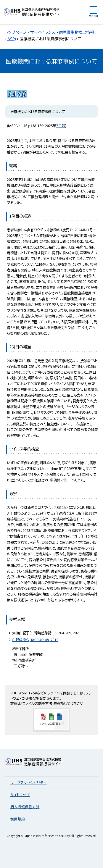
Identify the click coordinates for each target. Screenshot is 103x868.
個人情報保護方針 (25, 807)
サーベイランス (43, 32)
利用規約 (18, 819)
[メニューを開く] (94, 12)
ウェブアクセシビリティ (28, 782)
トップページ (16, 32)
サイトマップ (20, 795)
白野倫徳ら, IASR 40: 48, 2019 (35, 640)
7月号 (61, 126)
